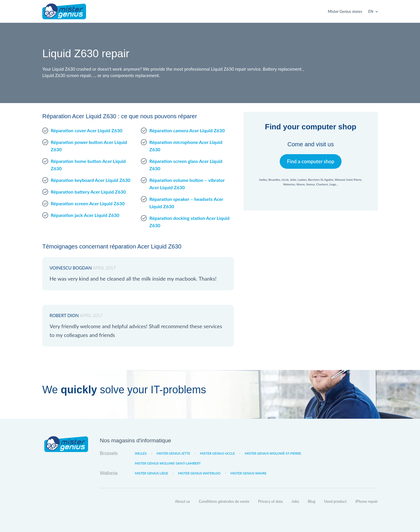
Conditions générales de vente (224, 501)
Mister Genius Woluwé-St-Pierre (273, 453)
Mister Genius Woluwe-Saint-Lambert (168, 463)
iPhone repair (366, 501)
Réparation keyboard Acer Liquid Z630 (91, 180)
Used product (335, 501)
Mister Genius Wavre (249, 473)
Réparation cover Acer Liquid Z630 (87, 130)
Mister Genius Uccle (218, 453)
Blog (311, 501)
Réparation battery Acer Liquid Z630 (88, 192)
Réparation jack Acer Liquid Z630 (85, 215)
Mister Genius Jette (173, 453)
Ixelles (141, 453)
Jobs (295, 501)
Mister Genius (64, 11)
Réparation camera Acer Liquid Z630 (187, 130)
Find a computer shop (311, 161)
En (371, 11)
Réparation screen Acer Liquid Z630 (88, 203)
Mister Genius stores (345, 11)
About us (183, 501)
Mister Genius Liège (151, 473)
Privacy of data (271, 501)
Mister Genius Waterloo (199, 473)
